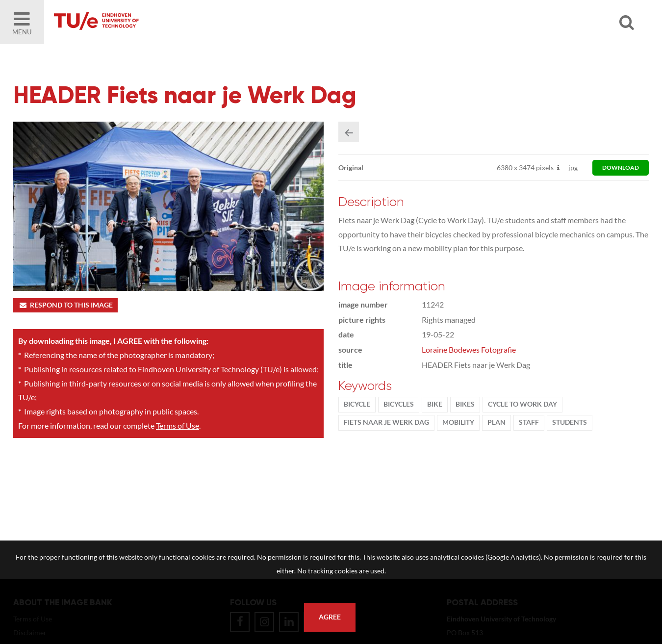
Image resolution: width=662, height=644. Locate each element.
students (570, 422)
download (621, 167)
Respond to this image (65, 305)
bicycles (399, 404)
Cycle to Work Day (522, 404)
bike (435, 404)
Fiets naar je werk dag (386, 422)
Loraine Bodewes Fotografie (469, 349)
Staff (529, 422)
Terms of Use (178, 425)
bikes (465, 404)
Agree (330, 617)
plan (496, 422)
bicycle (357, 404)
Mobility (458, 422)
